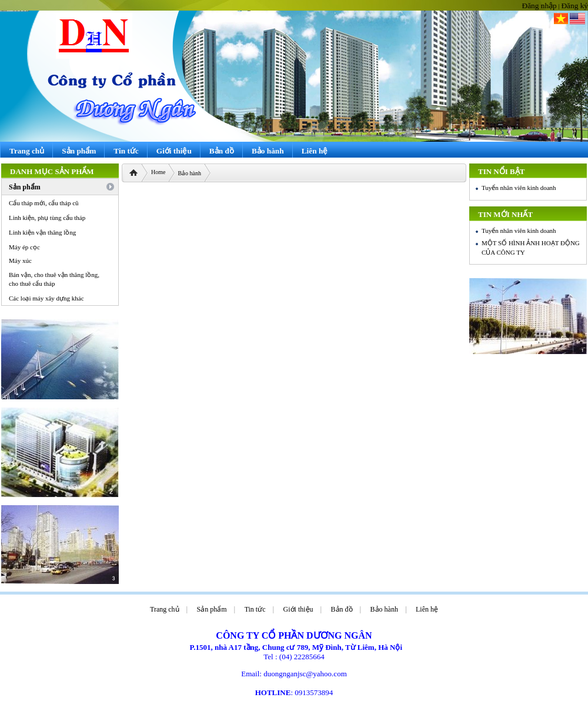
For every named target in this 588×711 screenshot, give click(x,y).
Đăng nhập (539, 6)
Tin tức (255, 609)
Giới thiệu (298, 609)
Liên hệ (427, 609)
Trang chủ (165, 609)
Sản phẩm (212, 609)
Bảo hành (189, 173)
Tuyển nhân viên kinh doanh (519, 188)
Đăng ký (574, 6)
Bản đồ (342, 609)
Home (158, 172)
